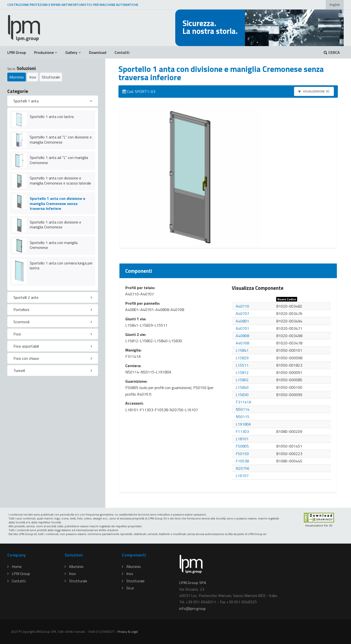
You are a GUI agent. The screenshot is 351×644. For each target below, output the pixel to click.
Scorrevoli (21, 322)
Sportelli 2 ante (26, 297)
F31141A (244, 402)
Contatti (122, 52)
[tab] (53, 101)
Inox (33, 77)
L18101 (242, 439)
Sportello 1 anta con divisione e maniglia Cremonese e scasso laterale (60, 181)
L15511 (242, 365)
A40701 (242, 328)
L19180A (243, 424)
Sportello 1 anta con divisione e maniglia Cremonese (55, 225)
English (335, 5)
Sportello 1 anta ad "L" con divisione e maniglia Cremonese (61, 140)
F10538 (242, 461)
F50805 (242, 446)
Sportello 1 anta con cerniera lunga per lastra (61, 266)
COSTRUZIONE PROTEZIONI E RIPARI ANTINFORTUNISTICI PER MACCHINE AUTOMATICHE (73, 5)
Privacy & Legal (128, 632)
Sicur (128, 588)
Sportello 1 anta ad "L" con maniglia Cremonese (59, 160)
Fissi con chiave (26, 358)
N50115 (243, 417)
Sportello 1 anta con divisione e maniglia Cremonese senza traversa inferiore (58, 204)
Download (98, 52)
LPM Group (17, 52)
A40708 (242, 343)
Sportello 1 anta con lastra (52, 117)
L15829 (242, 358)
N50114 (243, 409)
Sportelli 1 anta (26, 101)
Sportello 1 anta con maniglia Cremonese (54, 245)
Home (15, 566)
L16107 (242, 476)
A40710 (242, 306)
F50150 (242, 454)
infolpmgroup (192, 608)
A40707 (242, 313)
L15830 (242, 395)
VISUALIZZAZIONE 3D (314, 91)
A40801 (242, 321)
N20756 (243, 468)
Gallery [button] (73, 52)
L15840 (242, 387)
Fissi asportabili (26, 346)
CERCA (332, 52)
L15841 (242, 350)
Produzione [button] (46, 52)
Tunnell (19, 371)
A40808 (242, 336)
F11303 (242, 431)
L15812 (242, 372)
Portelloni (21, 310)
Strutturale (51, 77)
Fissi (17, 334)
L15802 (242, 380)
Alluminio (17, 77)
